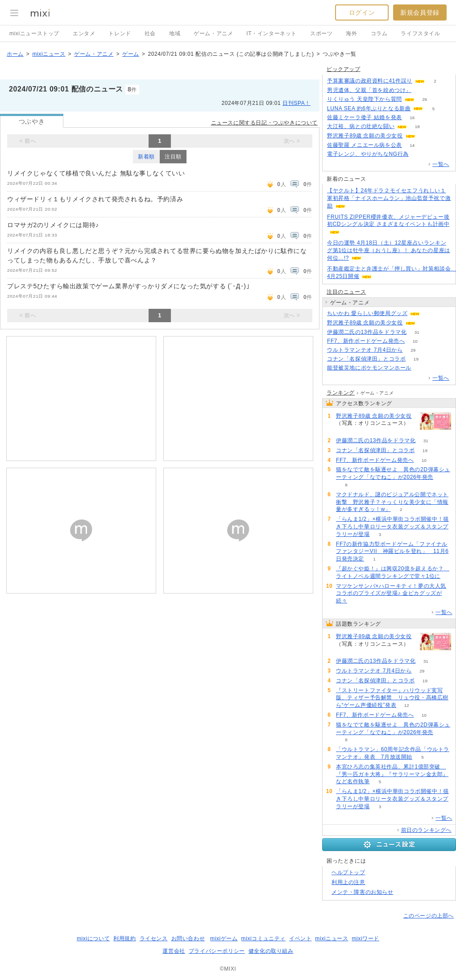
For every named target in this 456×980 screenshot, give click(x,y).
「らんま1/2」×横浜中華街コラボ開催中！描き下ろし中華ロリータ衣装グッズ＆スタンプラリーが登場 (392, 527)
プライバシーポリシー (217, 951)
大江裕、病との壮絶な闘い (361, 126)
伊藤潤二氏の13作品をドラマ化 (367, 332)
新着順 (146, 157)
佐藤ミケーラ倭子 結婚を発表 (365, 117)
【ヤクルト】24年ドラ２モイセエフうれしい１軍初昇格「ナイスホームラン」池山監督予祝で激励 (389, 198)
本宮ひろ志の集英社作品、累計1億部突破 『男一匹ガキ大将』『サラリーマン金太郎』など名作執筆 (392, 774)
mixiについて (93, 938)
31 (417, 332)
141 (422, 90)
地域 (175, 33)
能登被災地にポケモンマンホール (369, 368)
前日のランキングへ (426, 830)
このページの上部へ (429, 916)
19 (416, 359)
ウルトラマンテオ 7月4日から (365, 350)
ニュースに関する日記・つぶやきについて (264, 123)
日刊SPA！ (296, 103)
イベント (300, 938)
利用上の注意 (348, 882)
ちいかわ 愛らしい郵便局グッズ (367, 313)
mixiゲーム (224, 938)
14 (412, 145)
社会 (150, 33)
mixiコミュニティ (263, 938)
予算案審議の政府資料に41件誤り (370, 81)
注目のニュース (346, 292)
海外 (351, 33)
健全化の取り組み (271, 951)
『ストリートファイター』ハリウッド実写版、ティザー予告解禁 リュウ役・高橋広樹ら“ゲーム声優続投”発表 (392, 698)
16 (412, 118)
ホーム (15, 54)
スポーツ (321, 33)
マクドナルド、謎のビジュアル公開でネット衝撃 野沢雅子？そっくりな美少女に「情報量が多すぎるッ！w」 (392, 502)
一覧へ (441, 164)
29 (413, 350)
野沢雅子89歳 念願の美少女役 (365, 136)
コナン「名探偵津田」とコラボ (366, 359)
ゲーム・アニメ (213, 33)
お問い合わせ (188, 938)
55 (421, 368)
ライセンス (154, 938)
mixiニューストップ (34, 33)
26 (425, 99)
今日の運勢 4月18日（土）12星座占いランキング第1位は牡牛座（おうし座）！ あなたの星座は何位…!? (389, 250)
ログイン (362, 12)
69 (425, 136)
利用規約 (124, 938)
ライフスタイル (420, 33)
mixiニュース (49, 54)
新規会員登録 (420, 12)
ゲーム (131, 54)
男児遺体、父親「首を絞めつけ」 (369, 90)
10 (415, 341)
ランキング (341, 393)
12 (407, 705)
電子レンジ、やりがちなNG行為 (368, 154)
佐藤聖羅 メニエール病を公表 (365, 145)
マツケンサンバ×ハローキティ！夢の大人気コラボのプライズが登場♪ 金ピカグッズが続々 (391, 594)
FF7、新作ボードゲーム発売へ (366, 341)
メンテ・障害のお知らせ (363, 892)
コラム (379, 33)
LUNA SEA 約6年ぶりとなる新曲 (369, 108)
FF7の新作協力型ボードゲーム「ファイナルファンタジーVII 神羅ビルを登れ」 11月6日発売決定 (392, 552)
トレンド (120, 33)
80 (419, 154)
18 (417, 127)
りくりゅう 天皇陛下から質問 (365, 99)
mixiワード (365, 938)
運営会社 (174, 951)
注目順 (173, 157)
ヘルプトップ (348, 872)
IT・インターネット (272, 33)
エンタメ (84, 33)
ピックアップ (344, 69)
